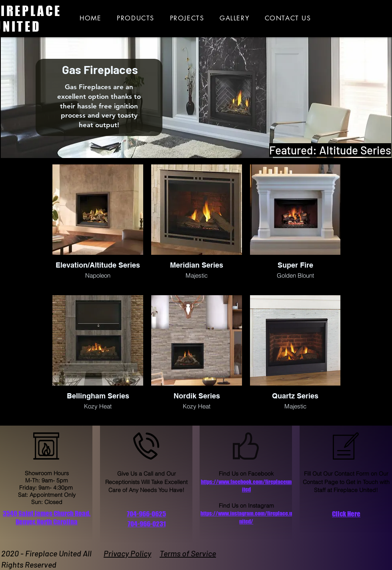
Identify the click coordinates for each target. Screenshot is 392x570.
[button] (346, 514)
